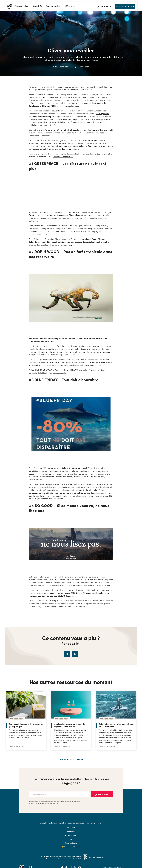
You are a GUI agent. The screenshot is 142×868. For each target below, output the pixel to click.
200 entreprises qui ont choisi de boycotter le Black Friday (68, 468)
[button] (21, 6)
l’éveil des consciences (63, 157)
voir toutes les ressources (71, 759)
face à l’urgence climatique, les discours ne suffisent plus (54, 215)
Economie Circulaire (89, 133)
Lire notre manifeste (96, 858)
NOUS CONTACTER (125, 6)
